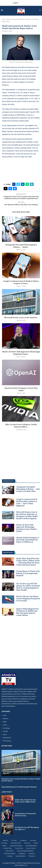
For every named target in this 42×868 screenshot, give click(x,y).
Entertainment (7, 738)
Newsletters (22, 854)
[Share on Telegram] (32, 184)
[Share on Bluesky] (10, 189)
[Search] (40, 11)
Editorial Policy (8, 848)
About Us (5, 840)
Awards (4, 846)
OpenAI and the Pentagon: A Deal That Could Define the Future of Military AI (28, 540)
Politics (5, 725)
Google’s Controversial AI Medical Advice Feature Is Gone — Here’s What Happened (27, 503)
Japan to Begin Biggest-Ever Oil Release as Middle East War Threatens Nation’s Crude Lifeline (28, 612)
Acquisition (32, 854)
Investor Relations (21, 856)
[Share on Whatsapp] (27, 184)
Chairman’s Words (16, 843)
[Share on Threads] (6, 189)
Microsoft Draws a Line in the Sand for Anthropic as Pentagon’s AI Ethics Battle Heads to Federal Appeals (27, 515)
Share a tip (27, 843)
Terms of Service (31, 848)
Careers (36, 843)
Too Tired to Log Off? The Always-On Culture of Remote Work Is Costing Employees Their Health (28, 587)
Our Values (33, 840)
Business (6, 719)
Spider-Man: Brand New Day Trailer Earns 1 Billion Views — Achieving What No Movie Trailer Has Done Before (28, 562)
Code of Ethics (9, 851)
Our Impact (4, 843)
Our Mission (23, 840)
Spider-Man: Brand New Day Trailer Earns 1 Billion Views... (26, 801)
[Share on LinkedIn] (23, 184)
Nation (5, 722)
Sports (5, 734)
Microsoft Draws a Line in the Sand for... (21, 318)
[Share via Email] (15, 189)
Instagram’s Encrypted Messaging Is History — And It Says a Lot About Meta (28, 489)
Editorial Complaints (10, 854)
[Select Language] (21, 3)
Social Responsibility (31, 846)
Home (4, 19)
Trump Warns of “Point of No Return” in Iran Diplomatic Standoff (28, 573)
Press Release (7, 741)
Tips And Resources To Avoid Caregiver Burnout (19, 787)
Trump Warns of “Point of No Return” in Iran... (25, 815)
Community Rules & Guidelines (25, 851)
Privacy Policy (19, 848)
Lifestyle (5, 731)
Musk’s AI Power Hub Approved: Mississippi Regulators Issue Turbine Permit (26, 528)
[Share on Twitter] (18, 184)
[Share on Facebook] (14, 184)
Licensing (10, 856)
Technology (6, 728)
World (5, 715)
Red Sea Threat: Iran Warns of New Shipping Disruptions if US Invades (28, 599)
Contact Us (32, 856)
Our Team (14, 840)
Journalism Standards (16, 846)
